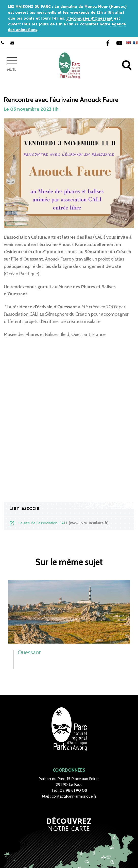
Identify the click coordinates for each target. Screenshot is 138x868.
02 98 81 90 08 (73, 790)
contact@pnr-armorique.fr (74, 796)
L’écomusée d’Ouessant (90, 18)
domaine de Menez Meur (84, 7)
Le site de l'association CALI (59, 523)
